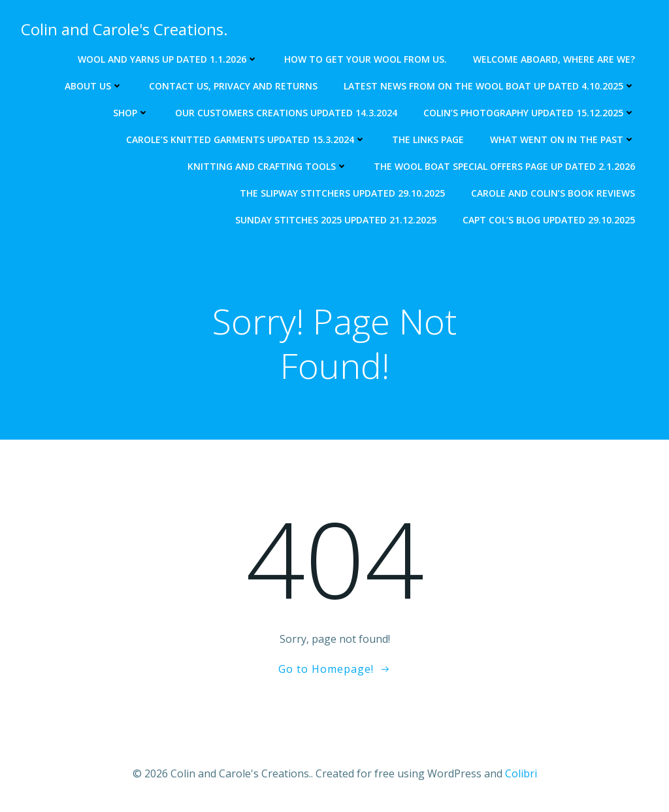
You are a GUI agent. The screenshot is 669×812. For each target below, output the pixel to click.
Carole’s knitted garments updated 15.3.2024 (246, 139)
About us (94, 86)
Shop (131, 113)
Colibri (521, 773)
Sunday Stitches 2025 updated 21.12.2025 (336, 220)
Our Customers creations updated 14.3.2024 (286, 113)
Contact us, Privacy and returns (233, 86)
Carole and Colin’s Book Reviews (553, 193)
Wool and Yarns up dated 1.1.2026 (168, 59)
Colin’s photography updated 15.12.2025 (529, 113)
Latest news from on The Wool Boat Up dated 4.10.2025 (489, 86)
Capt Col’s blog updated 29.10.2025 (549, 220)
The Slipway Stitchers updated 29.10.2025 (342, 193)
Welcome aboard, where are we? (554, 59)
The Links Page (428, 139)
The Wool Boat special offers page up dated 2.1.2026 (504, 166)
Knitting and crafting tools (268, 166)
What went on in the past (563, 139)
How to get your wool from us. (366, 59)
